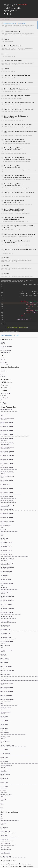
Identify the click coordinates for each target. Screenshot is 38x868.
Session (4, 391)
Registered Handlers (8, 861)
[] (4, 364)
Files (2, 385)
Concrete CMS (6, 339)
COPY (7, 18)
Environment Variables (9, 812)
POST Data (5, 382)
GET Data (4, 379)
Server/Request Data (8, 407)
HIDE (12, 18)
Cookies (4, 388)
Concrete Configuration (10, 367)
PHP (2, 355)
